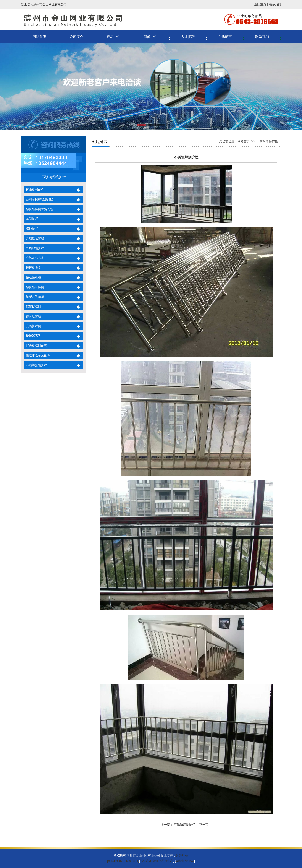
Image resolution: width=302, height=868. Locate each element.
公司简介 (76, 37)
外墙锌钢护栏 (34, 248)
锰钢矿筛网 (33, 307)
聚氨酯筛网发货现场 (39, 209)
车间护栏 (31, 219)
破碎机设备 (33, 268)
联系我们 (275, 4)
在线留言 (225, 37)
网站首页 (39, 37)
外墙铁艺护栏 (34, 238)
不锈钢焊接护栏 (267, 141)
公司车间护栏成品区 (39, 199)
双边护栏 (31, 229)
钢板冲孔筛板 (34, 297)
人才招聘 (188, 37)
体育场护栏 (33, 316)
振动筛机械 (33, 277)
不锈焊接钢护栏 (36, 365)
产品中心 (114, 37)
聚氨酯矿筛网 (34, 287)
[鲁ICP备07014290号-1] (123, 861)
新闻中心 (151, 37)
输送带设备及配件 (37, 355)
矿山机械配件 (34, 190)
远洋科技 (182, 855)
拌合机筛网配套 (36, 346)
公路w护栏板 (34, 258)
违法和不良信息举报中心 (157, 861)
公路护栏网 (33, 326)
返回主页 (260, 4)
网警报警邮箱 (185, 861)
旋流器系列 (33, 336)
